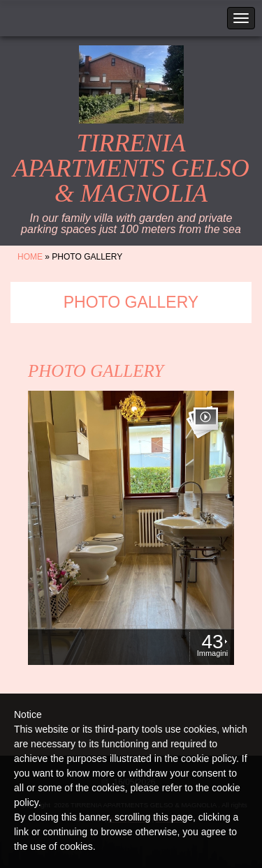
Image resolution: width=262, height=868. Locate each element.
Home (30, 257)
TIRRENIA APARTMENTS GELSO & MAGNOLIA (131, 168)
